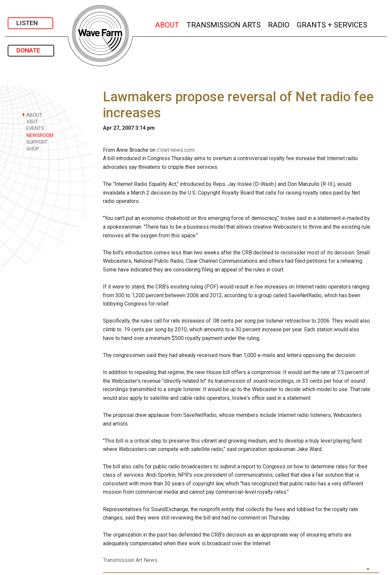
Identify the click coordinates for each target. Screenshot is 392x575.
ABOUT (167, 24)
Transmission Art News (130, 560)
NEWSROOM (38, 135)
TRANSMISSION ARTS (224, 24)
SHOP (30, 149)
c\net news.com (175, 150)
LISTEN (30, 23)
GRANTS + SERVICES (332, 24)
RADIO (279, 24)
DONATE (31, 50)
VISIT (30, 122)
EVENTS (33, 128)
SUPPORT (35, 142)
